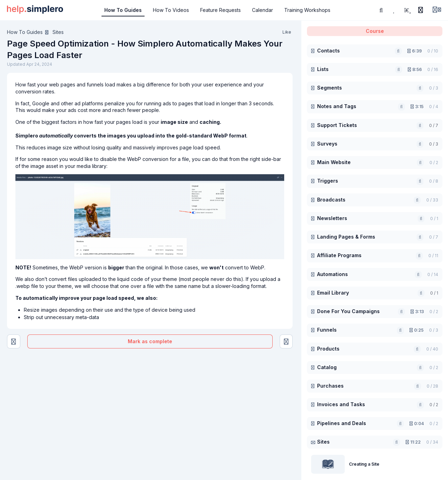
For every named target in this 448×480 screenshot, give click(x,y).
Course (375, 31)
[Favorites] (394, 10)
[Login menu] (437, 10)
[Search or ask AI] (381, 10)
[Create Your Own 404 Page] (286, 341)
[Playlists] (407, 10)
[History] (421, 10)
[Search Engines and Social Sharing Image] (14, 341)
